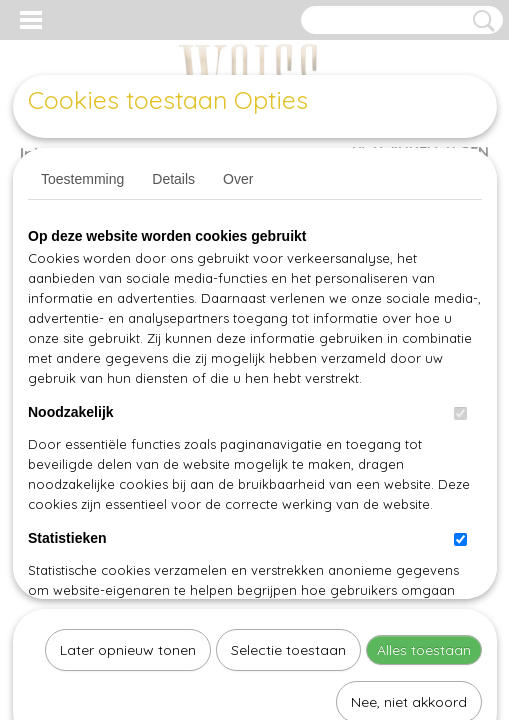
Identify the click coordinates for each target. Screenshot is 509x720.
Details (173, 179)
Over (238, 179)
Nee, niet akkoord (409, 496)
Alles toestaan (424, 444)
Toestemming (82, 179)
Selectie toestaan (288, 444)
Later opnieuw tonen (128, 444)
